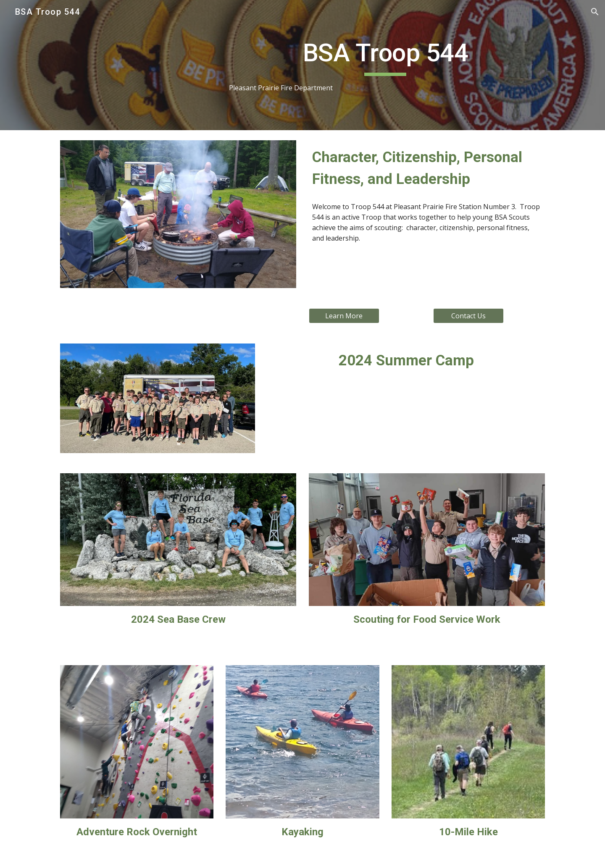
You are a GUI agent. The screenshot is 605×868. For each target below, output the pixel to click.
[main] (385, 65)
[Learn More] (344, 316)
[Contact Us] (468, 316)
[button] (595, 12)
